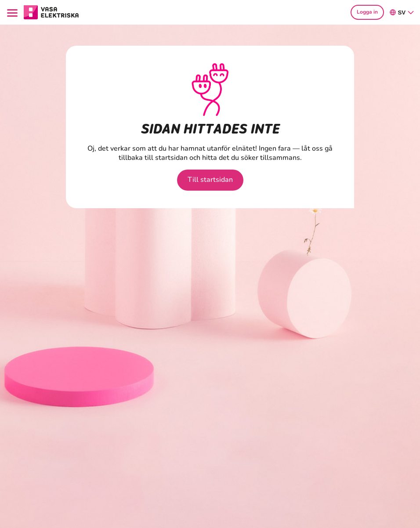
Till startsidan (210, 180)
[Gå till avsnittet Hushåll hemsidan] (51, 11)
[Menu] (14, 12)
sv (402, 12)
